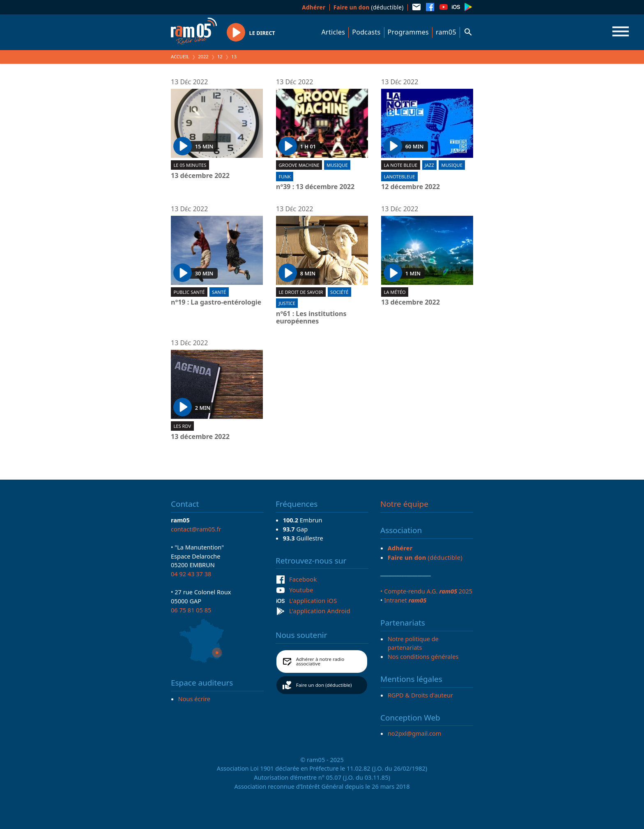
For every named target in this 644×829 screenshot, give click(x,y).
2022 (203, 57)
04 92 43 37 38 (191, 574)
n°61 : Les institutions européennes (311, 318)
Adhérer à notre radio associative (320, 662)
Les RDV (182, 426)
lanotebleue (399, 177)
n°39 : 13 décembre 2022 (315, 187)
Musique (337, 165)
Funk (284, 177)
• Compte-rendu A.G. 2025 (426, 591)
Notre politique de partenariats (413, 643)
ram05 (446, 32)
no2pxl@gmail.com (415, 733)
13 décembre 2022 (200, 176)
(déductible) (369, 7)
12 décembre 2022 (411, 187)
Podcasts (366, 32)
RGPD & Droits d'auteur (420, 695)
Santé (219, 292)
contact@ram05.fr (196, 529)
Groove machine (299, 165)
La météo (394, 292)
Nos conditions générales (423, 656)
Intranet (405, 600)
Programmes (408, 32)
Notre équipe (404, 504)
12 (220, 57)
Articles (333, 32)
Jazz (429, 165)
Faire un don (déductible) (324, 685)
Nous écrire (194, 699)
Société (339, 292)
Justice (287, 303)
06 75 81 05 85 (191, 610)
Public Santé (189, 292)
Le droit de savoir (301, 292)
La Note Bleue (400, 165)
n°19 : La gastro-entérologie (216, 303)
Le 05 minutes (190, 165)
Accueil (180, 57)
